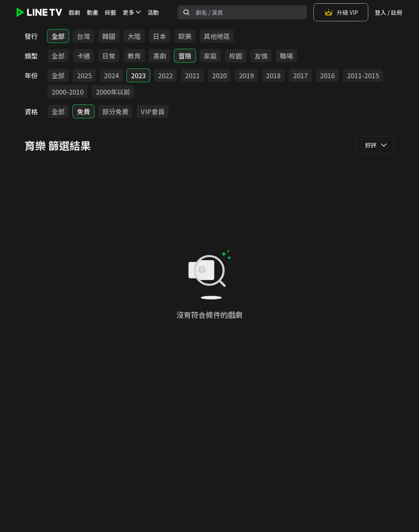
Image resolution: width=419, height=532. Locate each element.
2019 (246, 75)
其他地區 (217, 36)
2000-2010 (68, 92)
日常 (109, 56)
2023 (138, 75)
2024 (111, 75)
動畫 (92, 12)
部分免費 (115, 111)
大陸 (134, 36)
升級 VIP (341, 12)
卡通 (83, 56)
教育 (134, 56)
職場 (286, 56)
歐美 (185, 36)
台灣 (83, 36)
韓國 (109, 36)
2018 (273, 75)
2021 (192, 75)
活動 (153, 12)
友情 (261, 56)
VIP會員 (153, 111)
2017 (300, 75)
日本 (160, 36)
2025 (84, 75)
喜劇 (160, 56)
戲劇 (74, 12)
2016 (327, 75)
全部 (58, 36)
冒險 (185, 56)
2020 (219, 75)
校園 (236, 56)
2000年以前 (113, 92)
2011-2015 (363, 75)
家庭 (210, 56)
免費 (83, 111)
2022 (165, 75)
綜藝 (110, 12)
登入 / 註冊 (389, 12)
